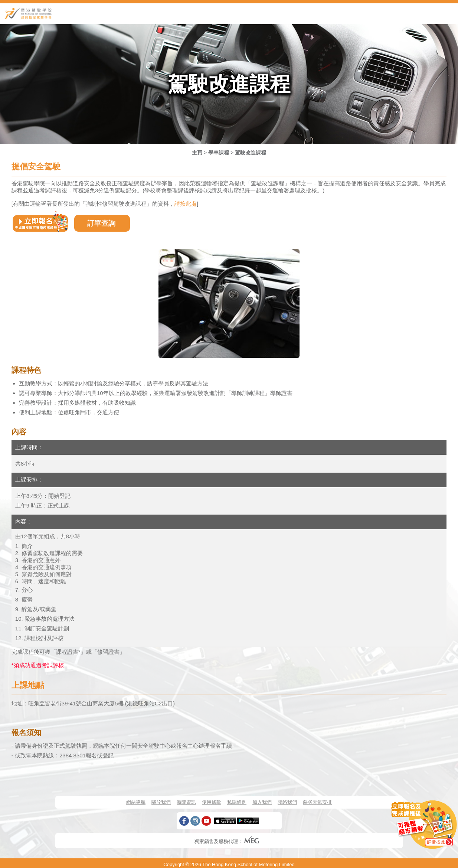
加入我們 (262, 802)
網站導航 (136, 802)
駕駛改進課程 (251, 153)
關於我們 (161, 802)
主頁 (197, 153)
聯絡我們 (287, 802)
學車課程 (219, 153)
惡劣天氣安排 (317, 802)
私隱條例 (237, 802)
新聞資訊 (186, 802)
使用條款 (212, 802)
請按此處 (186, 204)
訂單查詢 (101, 223)
